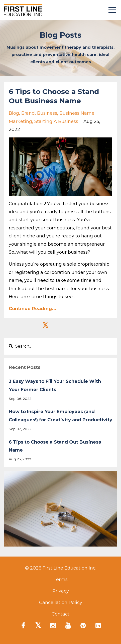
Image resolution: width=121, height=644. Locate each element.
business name (77, 113)
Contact (60, 614)
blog (14, 113)
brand (28, 113)
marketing (20, 121)
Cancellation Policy (61, 603)
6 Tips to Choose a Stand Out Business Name (55, 446)
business (47, 113)
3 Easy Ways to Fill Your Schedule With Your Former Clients (55, 385)
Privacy (61, 591)
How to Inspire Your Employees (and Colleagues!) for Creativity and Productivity (60, 416)
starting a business (56, 121)
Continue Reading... (33, 309)
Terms (60, 580)
